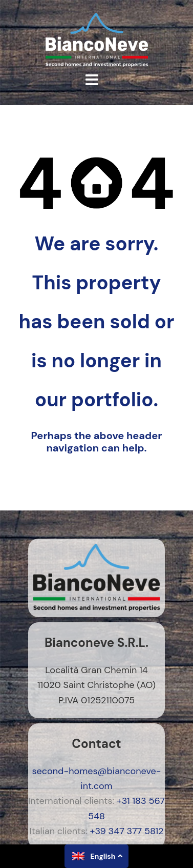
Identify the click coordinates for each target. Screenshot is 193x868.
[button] (92, 80)
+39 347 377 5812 (127, 831)
